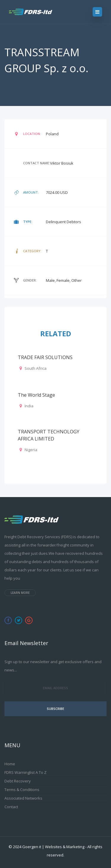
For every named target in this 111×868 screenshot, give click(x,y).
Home (10, 764)
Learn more (20, 593)
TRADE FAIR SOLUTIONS (45, 357)
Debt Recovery (18, 781)
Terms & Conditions (22, 790)
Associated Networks (23, 798)
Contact (11, 807)
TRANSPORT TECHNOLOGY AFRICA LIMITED (49, 435)
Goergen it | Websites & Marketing (53, 847)
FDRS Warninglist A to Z (25, 772)
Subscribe (55, 709)
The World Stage (36, 395)
